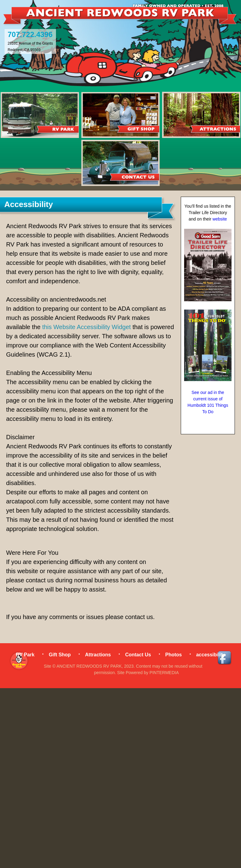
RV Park (25, 655)
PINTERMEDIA (164, 673)
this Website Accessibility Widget (87, 327)
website (220, 219)
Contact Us (138, 655)
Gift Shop (60, 655)
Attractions (98, 655)
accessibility (211, 655)
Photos (173, 655)
